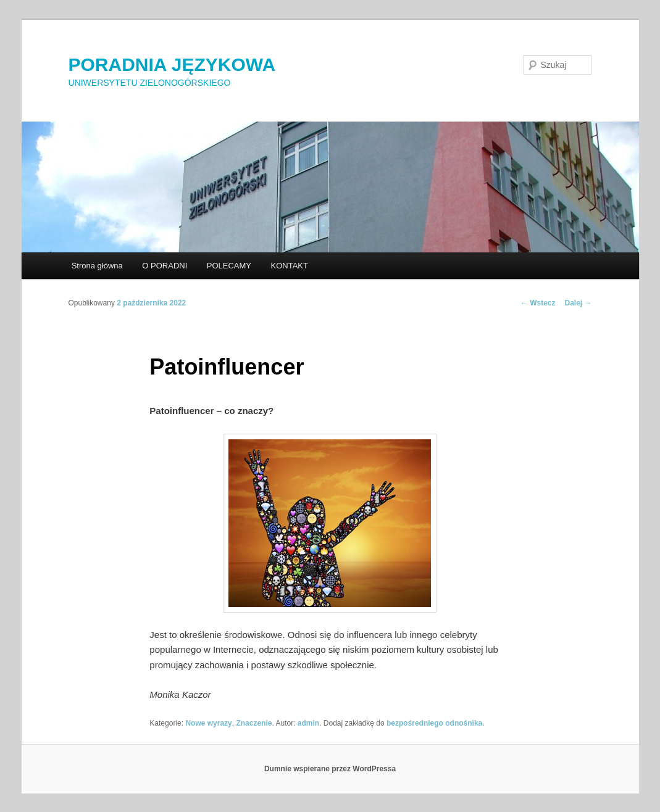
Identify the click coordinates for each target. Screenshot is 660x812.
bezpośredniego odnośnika (434, 723)
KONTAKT (290, 266)
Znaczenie (254, 723)
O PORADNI (165, 266)
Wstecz (538, 303)
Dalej (578, 303)
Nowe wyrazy (208, 723)
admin (308, 723)
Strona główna (97, 266)
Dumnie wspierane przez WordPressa (330, 769)
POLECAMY (229, 266)
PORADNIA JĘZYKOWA (172, 64)
